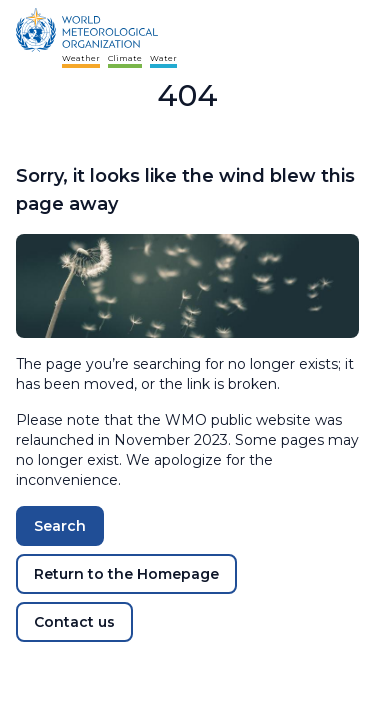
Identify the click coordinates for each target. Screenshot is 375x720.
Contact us (74, 622)
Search (60, 526)
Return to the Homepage (126, 574)
